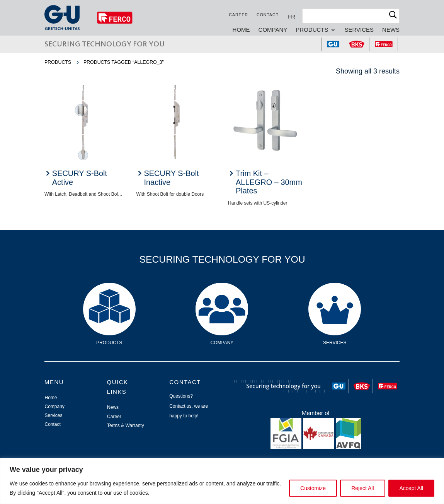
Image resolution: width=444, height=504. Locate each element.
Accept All (411, 488)
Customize (313, 488)
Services (359, 30)
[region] (222, 481)
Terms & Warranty (126, 425)
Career (238, 15)
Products (312, 30)
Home (241, 30)
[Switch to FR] (291, 16)
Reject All (362, 488)
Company (273, 30)
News (391, 30)
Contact (268, 15)
